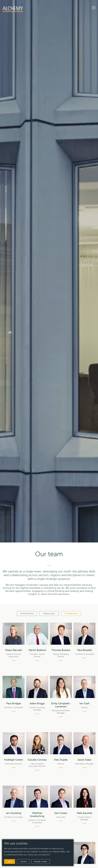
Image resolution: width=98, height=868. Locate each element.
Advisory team (49, 614)
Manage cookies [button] (41, 862)
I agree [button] (10, 862)
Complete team (71, 614)
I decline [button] (23, 862)
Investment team (27, 614)
